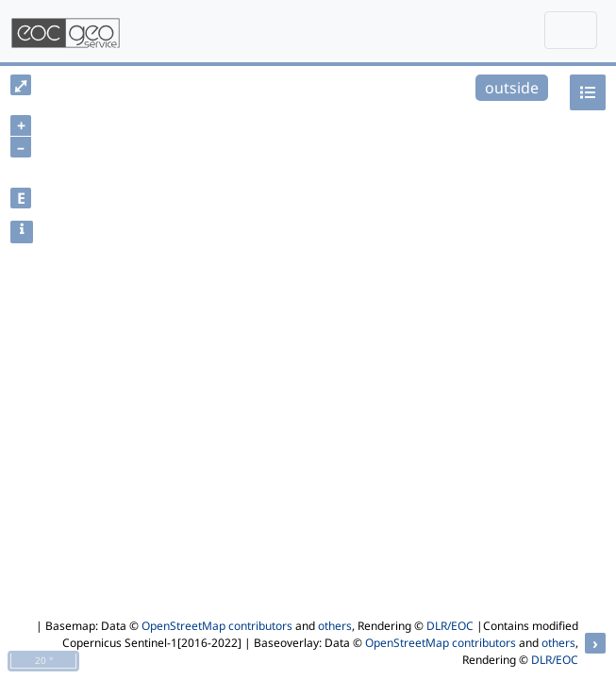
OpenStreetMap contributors (217, 626)
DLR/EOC (450, 626)
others (335, 626)
